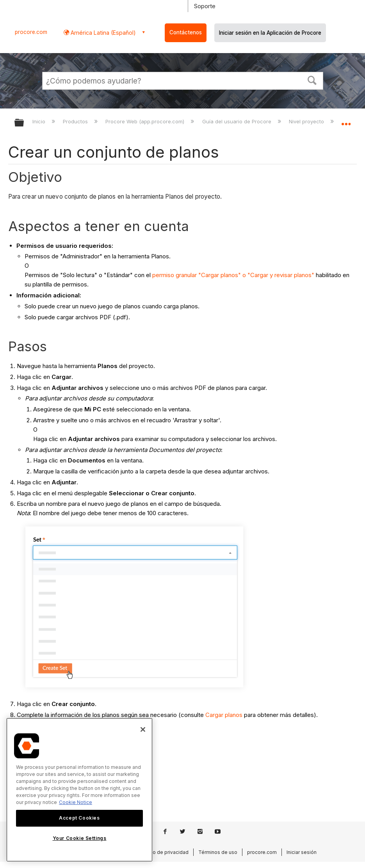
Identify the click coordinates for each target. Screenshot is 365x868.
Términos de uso (218, 852)
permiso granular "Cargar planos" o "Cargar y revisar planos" (233, 275)
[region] (79, 790)
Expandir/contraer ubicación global (346, 120)
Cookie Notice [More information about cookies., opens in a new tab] (76, 802)
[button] (312, 80)
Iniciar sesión (302, 852)
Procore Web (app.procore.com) (146, 121)
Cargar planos (224, 715)
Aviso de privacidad (166, 852)
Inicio (40, 121)
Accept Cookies (79, 818)
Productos (76, 121)
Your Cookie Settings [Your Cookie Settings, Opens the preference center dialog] (80, 838)
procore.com (31, 32)
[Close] (143, 729)
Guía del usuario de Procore (238, 121)
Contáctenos (186, 32)
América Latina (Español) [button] (102, 33)
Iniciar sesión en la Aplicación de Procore (270, 33)
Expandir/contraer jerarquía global (24, 123)
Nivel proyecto (307, 121)
